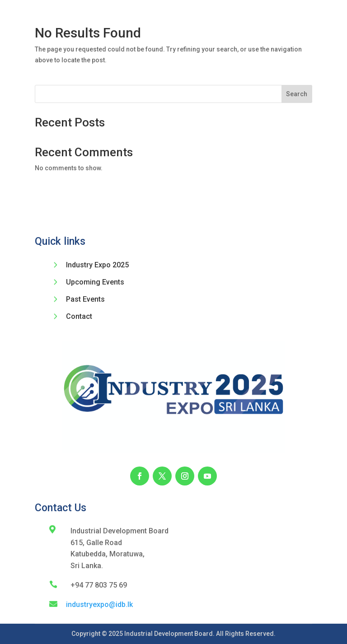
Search (297, 94)
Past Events (85, 299)
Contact (79, 316)
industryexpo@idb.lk (99, 604)
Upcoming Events (95, 282)
